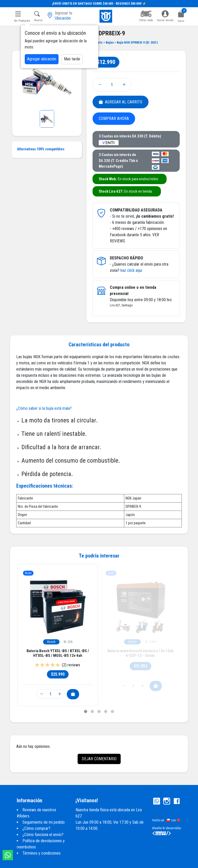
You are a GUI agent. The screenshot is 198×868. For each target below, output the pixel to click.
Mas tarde (72, 59)
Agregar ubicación (42, 59)
